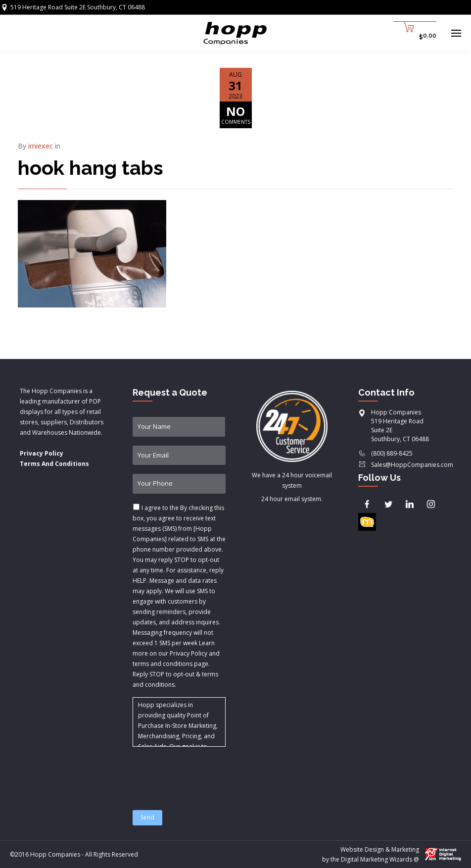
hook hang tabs (91, 168)
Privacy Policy (42, 453)
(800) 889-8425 (392, 453)
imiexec (41, 146)
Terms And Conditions (54, 464)
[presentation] (208, 772)
